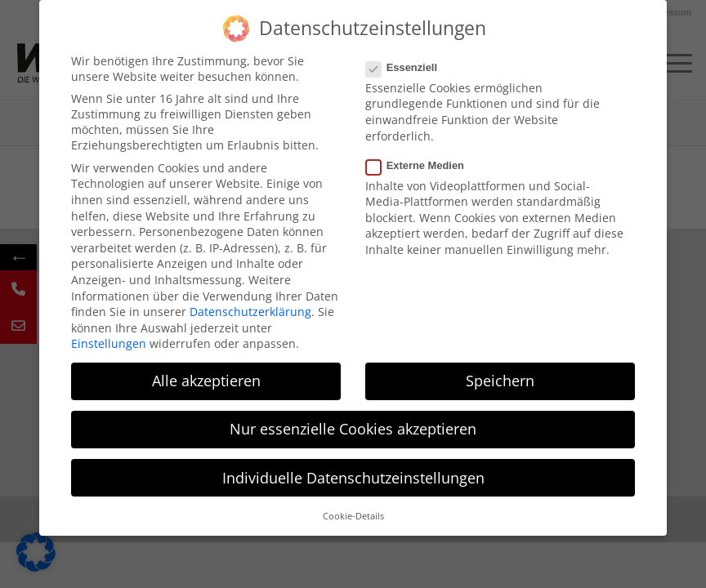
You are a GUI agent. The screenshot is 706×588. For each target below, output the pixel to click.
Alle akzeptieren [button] (206, 381)
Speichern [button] (500, 381)
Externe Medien (422, 165)
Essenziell (408, 67)
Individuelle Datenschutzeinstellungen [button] (353, 478)
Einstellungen (109, 343)
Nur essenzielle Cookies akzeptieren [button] (353, 429)
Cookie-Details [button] (353, 516)
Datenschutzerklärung (250, 312)
